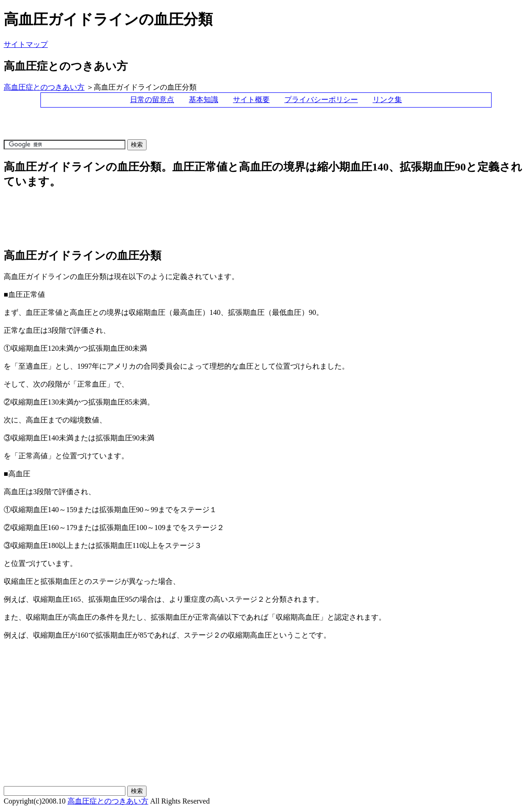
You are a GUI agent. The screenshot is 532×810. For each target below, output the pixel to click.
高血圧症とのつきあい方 (44, 87)
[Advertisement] (171, 128)
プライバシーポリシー (321, 100)
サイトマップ (26, 44)
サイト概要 (251, 100)
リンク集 (387, 100)
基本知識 (204, 100)
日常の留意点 (152, 100)
